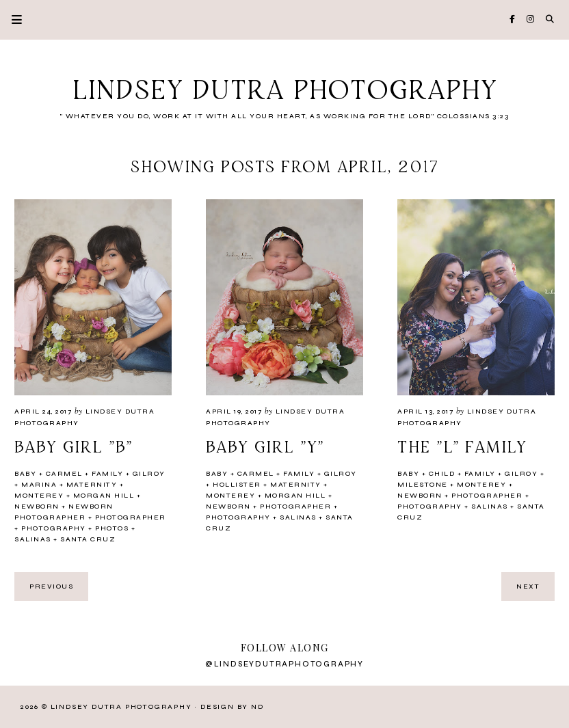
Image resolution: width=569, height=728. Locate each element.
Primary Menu (11, 19)
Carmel (64, 474)
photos (112, 528)
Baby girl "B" (74, 448)
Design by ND (232, 707)
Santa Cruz (88, 539)
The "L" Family (462, 448)
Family (107, 474)
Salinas (33, 539)
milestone (423, 485)
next (528, 587)
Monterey (39, 496)
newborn (37, 507)
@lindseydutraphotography (284, 664)
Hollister (237, 485)
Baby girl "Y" (265, 448)
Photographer (131, 517)
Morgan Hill (104, 496)
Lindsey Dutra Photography (285, 92)
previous (51, 587)
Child (442, 474)
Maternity (92, 485)
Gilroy (149, 474)
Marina (39, 485)
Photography (54, 528)
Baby (25, 474)
